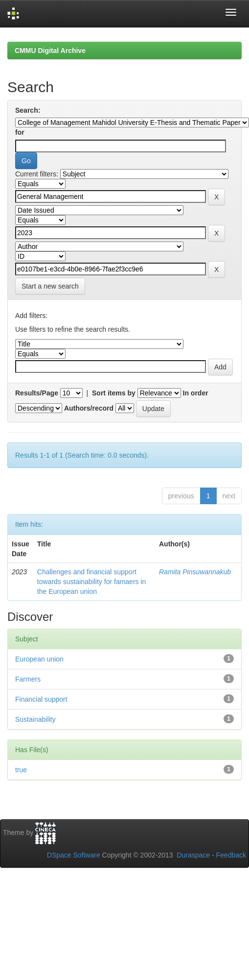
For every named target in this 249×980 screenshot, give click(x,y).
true (21, 770)
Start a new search (50, 286)
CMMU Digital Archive (50, 50)
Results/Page (37, 393)
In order (196, 393)
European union (39, 659)
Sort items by (114, 393)
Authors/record (89, 408)
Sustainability (35, 719)
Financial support (41, 699)
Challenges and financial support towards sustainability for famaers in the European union (92, 582)
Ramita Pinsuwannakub (195, 572)
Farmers (28, 679)
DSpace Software (74, 855)
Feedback (231, 855)
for (20, 132)
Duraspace (193, 855)
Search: (28, 110)
